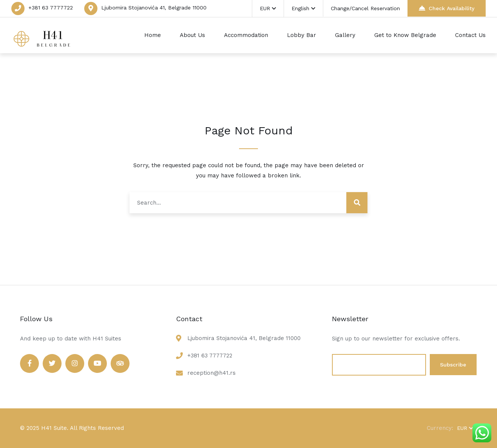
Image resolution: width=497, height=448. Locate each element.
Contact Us (470, 35)
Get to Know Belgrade (405, 35)
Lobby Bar (302, 35)
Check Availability (447, 8)
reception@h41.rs (211, 373)
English (303, 8)
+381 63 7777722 (51, 8)
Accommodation (246, 35)
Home (153, 35)
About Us (192, 35)
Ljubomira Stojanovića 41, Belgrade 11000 (154, 8)
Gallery (345, 35)
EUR (268, 8)
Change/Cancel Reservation (365, 8)
